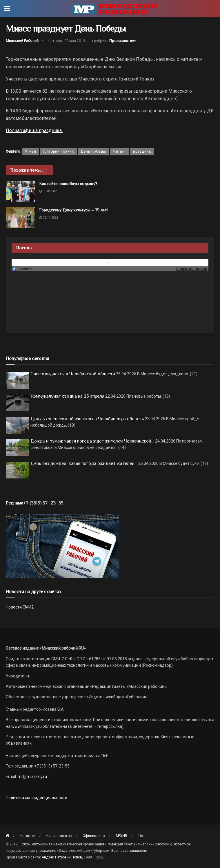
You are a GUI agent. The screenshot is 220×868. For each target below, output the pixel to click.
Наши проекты (59, 836)
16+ (141, 836)
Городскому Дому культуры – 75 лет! (73, 210)
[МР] (62, 546)
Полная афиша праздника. (34, 130)
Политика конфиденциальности (37, 798)
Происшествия (123, 41)
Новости (28, 836)
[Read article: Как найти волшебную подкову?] (20, 191)
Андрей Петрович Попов (62, 857)
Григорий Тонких (58, 151)
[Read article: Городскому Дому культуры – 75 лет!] (20, 218)
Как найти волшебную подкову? (68, 184)
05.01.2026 (49, 191)
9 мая (31, 151)
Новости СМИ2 (20, 607)
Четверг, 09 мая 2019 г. (68, 41)
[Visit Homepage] (114, 9)
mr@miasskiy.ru (32, 776)
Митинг (120, 151)
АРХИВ (121, 836)
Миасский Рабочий (22, 41)
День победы (93, 151)
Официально (94, 836)
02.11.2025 (49, 218)
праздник (142, 151)
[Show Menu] (7, 9)
